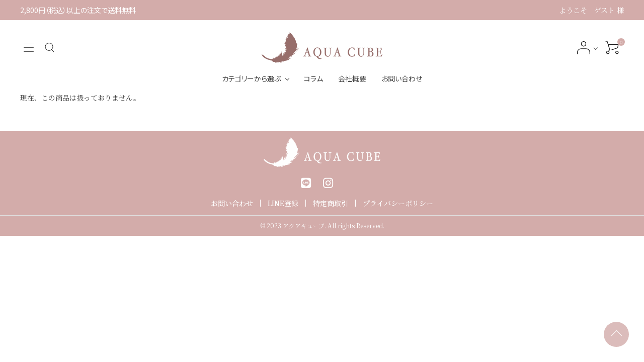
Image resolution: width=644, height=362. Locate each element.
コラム (313, 78)
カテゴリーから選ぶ (251, 78)
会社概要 (352, 78)
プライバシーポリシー (398, 203)
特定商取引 (331, 203)
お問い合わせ (402, 78)
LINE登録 (283, 203)
